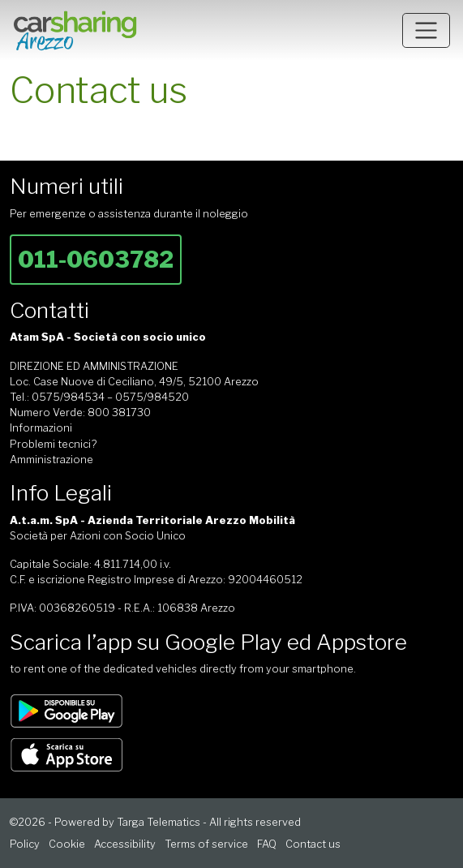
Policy (25, 844)
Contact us (313, 844)
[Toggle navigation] (426, 30)
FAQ (267, 844)
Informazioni (41, 428)
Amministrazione (51, 460)
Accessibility (125, 844)
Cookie (67, 844)
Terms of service (206, 844)
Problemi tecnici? (53, 444)
